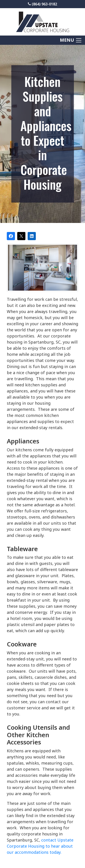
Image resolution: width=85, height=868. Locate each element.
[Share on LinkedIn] (32, 236)
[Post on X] (21, 236)
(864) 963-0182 (42, 4)
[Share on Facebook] (11, 236)
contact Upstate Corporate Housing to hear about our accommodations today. (40, 846)
